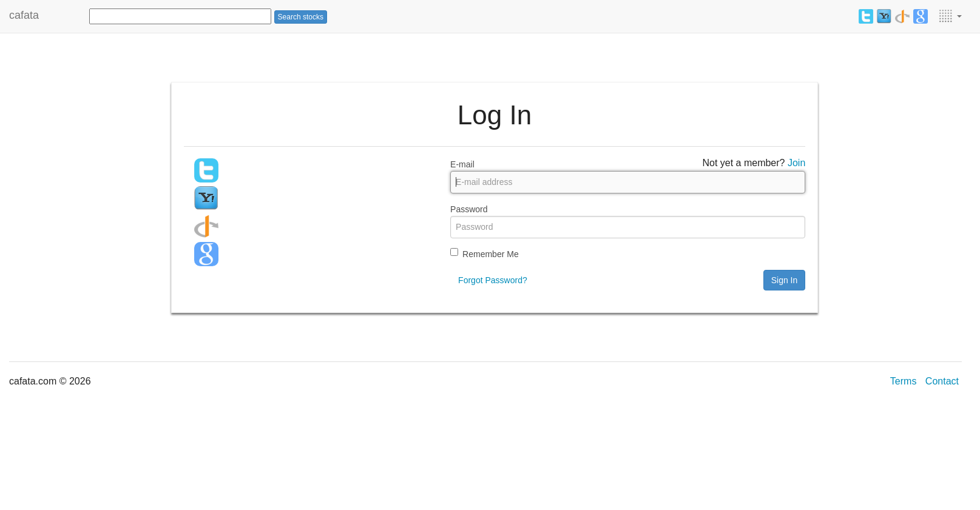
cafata (24, 15)
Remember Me (491, 254)
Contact (942, 381)
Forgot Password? (493, 280)
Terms (904, 381)
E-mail (462, 164)
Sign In (785, 280)
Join (796, 163)
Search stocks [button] (301, 17)
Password (469, 209)
